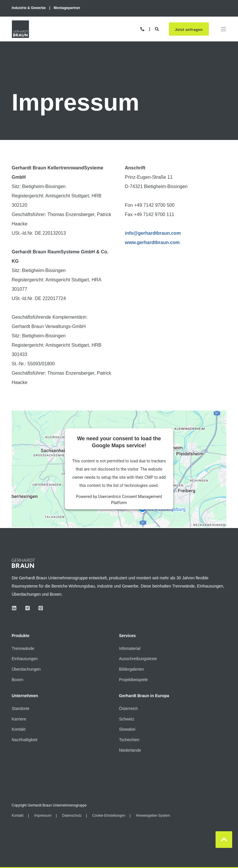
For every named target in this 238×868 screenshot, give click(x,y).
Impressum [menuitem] (43, 816)
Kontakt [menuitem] (19, 729)
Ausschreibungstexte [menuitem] (138, 659)
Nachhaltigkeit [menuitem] (24, 740)
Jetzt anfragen (189, 29)
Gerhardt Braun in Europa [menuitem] (144, 696)
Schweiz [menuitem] (127, 719)
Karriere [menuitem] (19, 719)
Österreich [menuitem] (128, 709)
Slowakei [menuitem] (127, 729)
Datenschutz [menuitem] (72, 816)
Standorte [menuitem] (21, 709)
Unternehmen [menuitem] (25, 696)
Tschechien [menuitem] (129, 740)
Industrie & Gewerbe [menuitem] (29, 8)
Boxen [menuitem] (17, 680)
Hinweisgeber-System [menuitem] (153, 816)
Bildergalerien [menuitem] (132, 669)
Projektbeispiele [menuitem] (133, 680)
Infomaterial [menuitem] (130, 648)
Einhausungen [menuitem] (25, 659)
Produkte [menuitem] (21, 636)
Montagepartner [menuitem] (67, 8)
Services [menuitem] (127, 636)
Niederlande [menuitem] (130, 750)
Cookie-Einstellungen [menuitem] (109, 816)
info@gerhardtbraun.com (153, 233)
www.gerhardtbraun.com (152, 242)
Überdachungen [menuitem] (26, 669)
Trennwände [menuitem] (23, 648)
